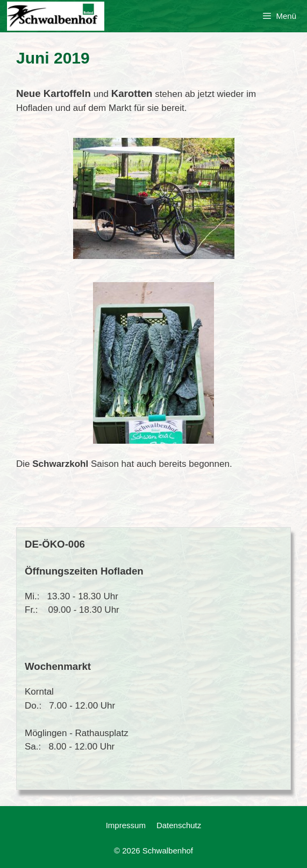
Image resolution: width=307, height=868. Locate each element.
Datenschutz (179, 825)
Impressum (126, 825)
